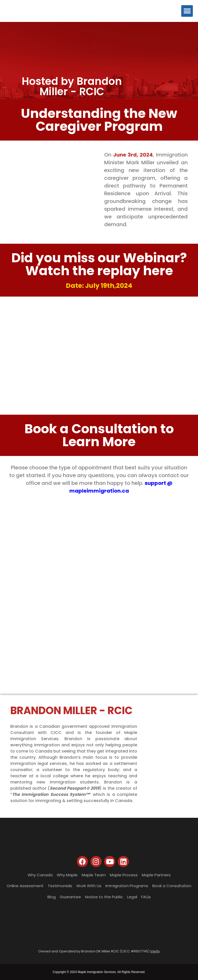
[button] (187, 11)
